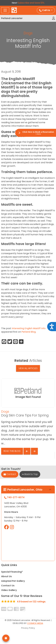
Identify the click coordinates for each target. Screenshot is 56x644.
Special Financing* (12, 572)
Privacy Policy (28, 628)
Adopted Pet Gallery (13, 581)
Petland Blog (29, 332)
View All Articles (28, 368)
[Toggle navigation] (5, 10)
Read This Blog (12, 451)
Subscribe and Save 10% (31, 3)
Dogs (28, 33)
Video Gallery (9, 590)
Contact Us (8, 586)
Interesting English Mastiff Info (29, 328)
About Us (6, 576)
